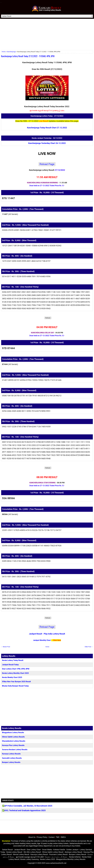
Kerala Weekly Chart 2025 (12, 677)
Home (4, 52)
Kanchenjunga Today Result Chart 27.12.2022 (47, 128)
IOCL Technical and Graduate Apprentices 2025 (25, 810)
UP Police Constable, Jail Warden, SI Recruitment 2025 (28, 806)
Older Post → (89, 647)
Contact (52, 837)
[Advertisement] (47, 35)
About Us (32, 837)
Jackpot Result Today (10, 665)
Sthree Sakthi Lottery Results (13, 737)
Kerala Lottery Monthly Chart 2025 (15, 673)
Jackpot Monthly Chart (42, 640)
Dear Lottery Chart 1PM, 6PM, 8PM (16, 669)
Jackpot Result (36, 634)
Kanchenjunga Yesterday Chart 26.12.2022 (47, 143)
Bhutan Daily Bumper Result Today (15, 686)
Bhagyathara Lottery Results (13, 733)
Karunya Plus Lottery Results (13, 745)
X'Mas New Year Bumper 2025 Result (16, 682)
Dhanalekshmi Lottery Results (14, 741)
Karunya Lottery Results (11, 754)
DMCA (63, 837)
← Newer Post (6, 647)
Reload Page (47, 164)
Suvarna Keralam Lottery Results (15, 750)
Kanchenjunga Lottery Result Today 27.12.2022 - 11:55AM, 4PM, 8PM (28, 56)
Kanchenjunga (11, 52)
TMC (58, 837)
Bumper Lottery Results (11, 762)
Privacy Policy (42, 837)
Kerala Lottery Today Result (13, 660)
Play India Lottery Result (54, 634)
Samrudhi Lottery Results (12, 758)
